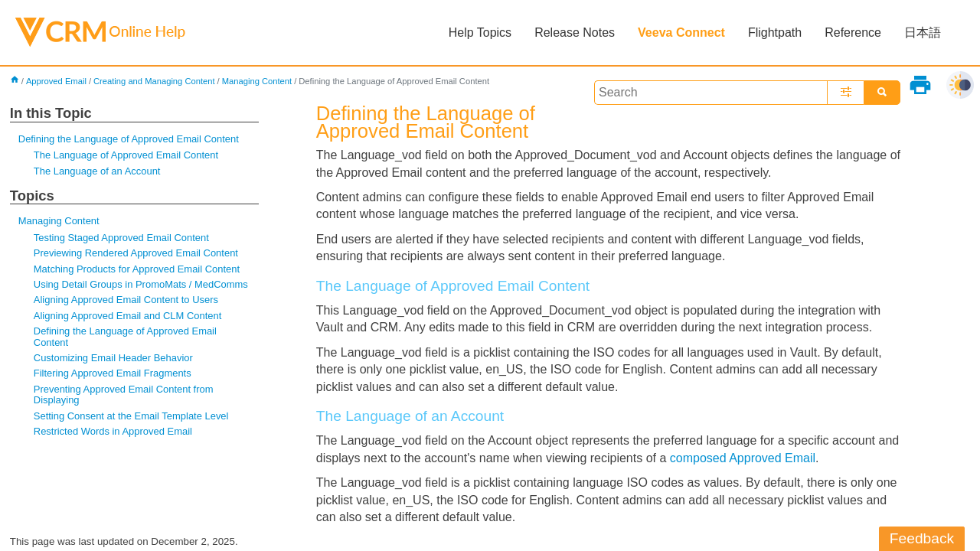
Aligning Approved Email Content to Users (126, 300)
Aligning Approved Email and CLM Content (128, 316)
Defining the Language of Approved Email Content (129, 139)
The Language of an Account (97, 171)
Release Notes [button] (575, 33)
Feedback (922, 538)
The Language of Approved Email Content (126, 155)
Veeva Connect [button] (681, 33)
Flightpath (775, 33)
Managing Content (257, 81)
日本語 (923, 33)
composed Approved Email (743, 458)
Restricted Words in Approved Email (113, 431)
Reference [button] (853, 33)
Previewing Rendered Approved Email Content (136, 253)
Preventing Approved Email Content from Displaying (124, 395)
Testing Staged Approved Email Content (121, 238)
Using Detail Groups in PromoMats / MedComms (141, 284)
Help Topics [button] (480, 33)
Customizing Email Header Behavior (113, 358)
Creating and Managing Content (154, 81)
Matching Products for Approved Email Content (137, 269)
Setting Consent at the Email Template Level (131, 416)
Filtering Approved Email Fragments (113, 373)
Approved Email (56, 81)
